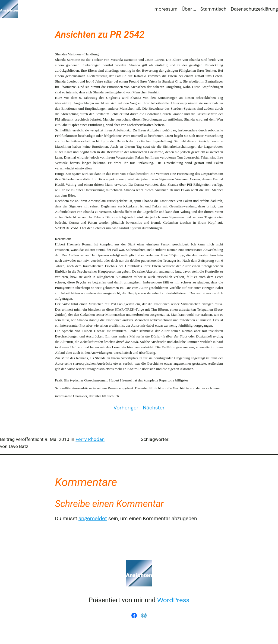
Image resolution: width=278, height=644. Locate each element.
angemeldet (93, 518)
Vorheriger (126, 408)
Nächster (154, 408)
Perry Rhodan (90, 439)
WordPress (173, 600)
